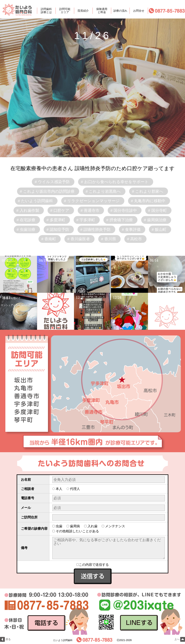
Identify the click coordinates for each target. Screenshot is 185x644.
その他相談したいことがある (77, 531)
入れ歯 (92, 526)
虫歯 (59, 526)
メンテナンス (115, 526)
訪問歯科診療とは (46, 11)
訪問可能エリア (65, 11)
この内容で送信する (93, 565)
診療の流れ (120, 11)
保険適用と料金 (102, 11)
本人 (59, 489)
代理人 (75, 489)
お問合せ (139, 11)
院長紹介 (83, 11)
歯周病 (75, 526)
